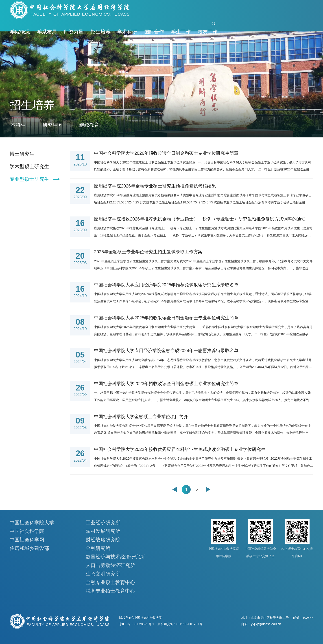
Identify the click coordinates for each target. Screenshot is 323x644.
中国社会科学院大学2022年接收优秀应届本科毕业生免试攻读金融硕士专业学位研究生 (180, 449)
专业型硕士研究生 (29, 179)
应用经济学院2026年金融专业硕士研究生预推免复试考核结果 (155, 186)
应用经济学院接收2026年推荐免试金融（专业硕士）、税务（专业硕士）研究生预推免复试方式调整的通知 (200, 219)
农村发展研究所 (103, 531)
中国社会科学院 (27, 531)
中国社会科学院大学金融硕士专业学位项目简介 (141, 417)
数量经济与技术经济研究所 (115, 557)
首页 (199, 27)
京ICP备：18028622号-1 (137, 624)
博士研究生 (22, 154)
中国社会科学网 (27, 540)
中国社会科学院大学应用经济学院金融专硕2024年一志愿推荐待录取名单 (166, 351)
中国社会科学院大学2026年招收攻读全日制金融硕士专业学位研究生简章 (166, 153)
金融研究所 (98, 548)
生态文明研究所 (103, 574)
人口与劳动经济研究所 (110, 565)
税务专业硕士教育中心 (110, 591)
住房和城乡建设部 (29, 548)
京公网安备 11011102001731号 (180, 624)
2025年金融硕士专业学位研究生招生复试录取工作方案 (148, 252)
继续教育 (89, 125)
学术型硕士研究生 (29, 167)
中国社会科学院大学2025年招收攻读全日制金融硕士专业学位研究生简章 (166, 318)
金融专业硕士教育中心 (110, 582)
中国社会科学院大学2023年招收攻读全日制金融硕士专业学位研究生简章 (166, 384)
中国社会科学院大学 (32, 523)
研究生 (50, 125)
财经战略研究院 (103, 540)
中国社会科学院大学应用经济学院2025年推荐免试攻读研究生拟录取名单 (166, 285)
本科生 (18, 125)
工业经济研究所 (103, 523)
